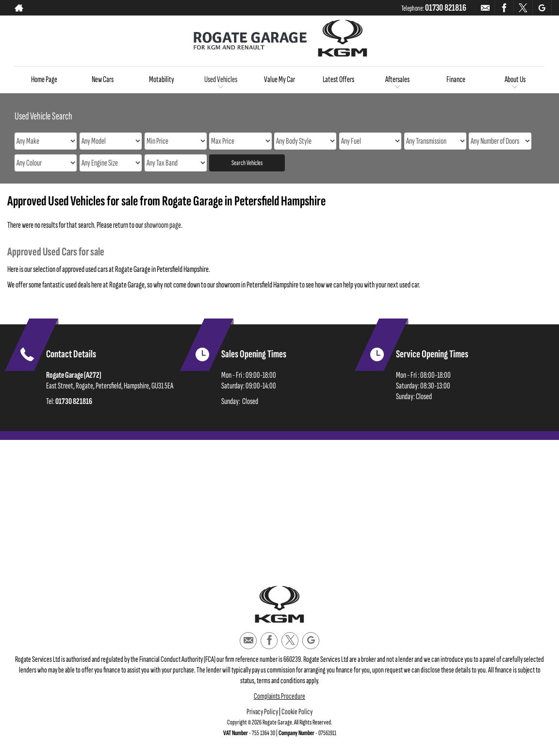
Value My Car (279, 79)
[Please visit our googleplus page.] (542, 8)
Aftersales (397, 79)
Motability (162, 79)
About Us (515, 79)
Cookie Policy (297, 712)
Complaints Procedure (279, 696)
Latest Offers (338, 79)
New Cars (103, 79)
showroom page (163, 225)
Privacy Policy (262, 712)
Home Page (44, 79)
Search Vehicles (247, 163)
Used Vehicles (221, 79)
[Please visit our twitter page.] (523, 8)
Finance (456, 79)
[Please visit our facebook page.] (504, 8)
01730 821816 (446, 8)
